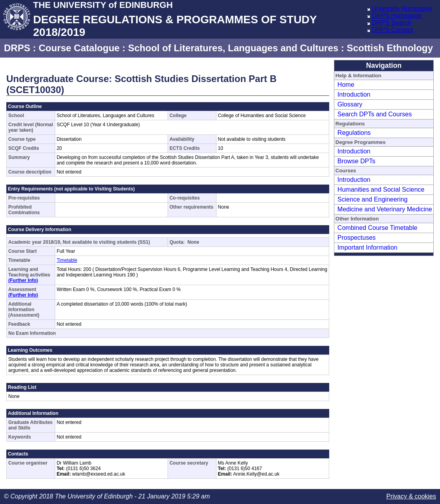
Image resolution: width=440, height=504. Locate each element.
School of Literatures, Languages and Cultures (233, 48)
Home (346, 85)
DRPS (17, 48)
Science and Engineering (373, 199)
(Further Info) (23, 280)
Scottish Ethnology (390, 48)
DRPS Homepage (397, 16)
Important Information (367, 247)
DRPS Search (392, 23)
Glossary (350, 104)
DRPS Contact (392, 30)
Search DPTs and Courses (375, 114)
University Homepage (402, 8)
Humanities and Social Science (381, 189)
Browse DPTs (356, 161)
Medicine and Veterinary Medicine (385, 209)
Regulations (354, 133)
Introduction (354, 94)
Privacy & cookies (411, 496)
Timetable (67, 260)
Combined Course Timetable (378, 228)
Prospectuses (357, 238)
